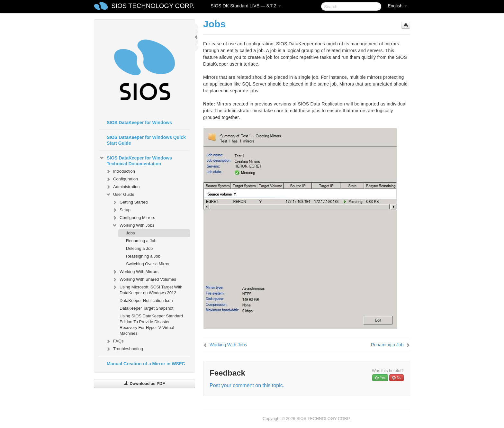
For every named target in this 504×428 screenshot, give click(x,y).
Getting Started (130, 202)
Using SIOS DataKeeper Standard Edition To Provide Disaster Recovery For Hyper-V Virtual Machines (151, 325)
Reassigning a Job (143, 256)
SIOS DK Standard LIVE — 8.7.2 (246, 6)
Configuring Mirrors (134, 218)
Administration (122, 187)
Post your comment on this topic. (247, 385)
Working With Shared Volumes (144, 279)
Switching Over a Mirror (148, 264)
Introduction (120, 171)
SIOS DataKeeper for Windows (139, 123)
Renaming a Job (141, 241)
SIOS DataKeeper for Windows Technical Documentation (135, 160)
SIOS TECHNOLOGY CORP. (153, 6)
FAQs (115, 341)
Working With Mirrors (135, 272)
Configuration (122, 179)
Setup (121, 210)
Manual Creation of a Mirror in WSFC (146, 364)
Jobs (130, 233)
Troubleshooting (124, 349)
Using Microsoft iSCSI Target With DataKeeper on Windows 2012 (147, 289)
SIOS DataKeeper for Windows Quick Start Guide (146, 140)
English (397, 6)
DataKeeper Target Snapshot (146, 308)
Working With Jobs (133, 225)
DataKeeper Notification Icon (146, 301)
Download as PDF (144, 383)
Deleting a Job (139, 248)
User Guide (120, 195)
